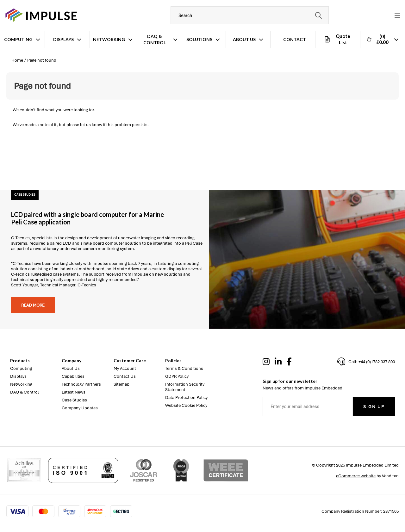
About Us (244, 39)
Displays (63, 39)
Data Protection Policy (186, 397)
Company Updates (80, 408)
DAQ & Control (155, 39)
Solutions (199, 39)
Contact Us (125, 376)
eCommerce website (356, 476)
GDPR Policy (177, 376)
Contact (295, 39)
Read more (33, 305)
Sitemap (121, 384)
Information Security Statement (185, 387)
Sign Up (374, 407)
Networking (109, 39)
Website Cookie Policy (186, 405)
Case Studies (74, 400)
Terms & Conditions (184, 368)
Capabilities (73, 376)
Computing (18, 39)
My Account (125, 368)
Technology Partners (81, 384)
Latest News (74, 392)
